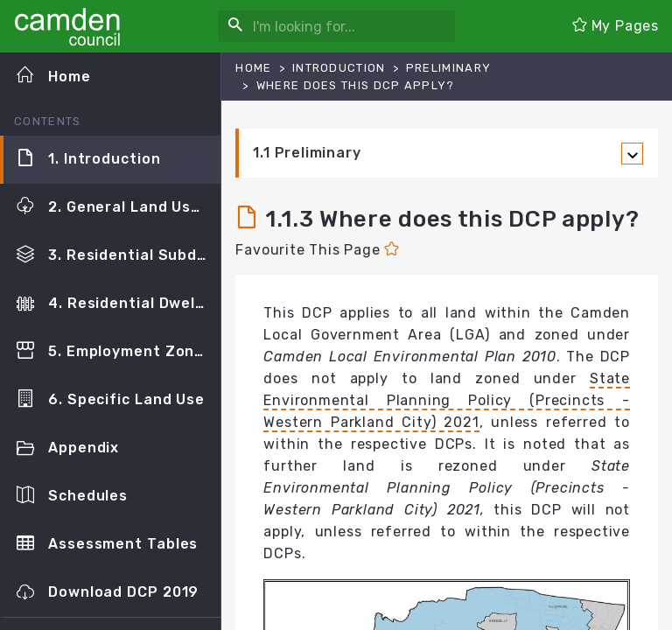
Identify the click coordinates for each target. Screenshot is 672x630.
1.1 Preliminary (307, 153)
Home (253, 68)
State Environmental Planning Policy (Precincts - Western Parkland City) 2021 (447, 400)
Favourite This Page (317, 250)
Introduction (339, 68)
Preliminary (448, 68)
